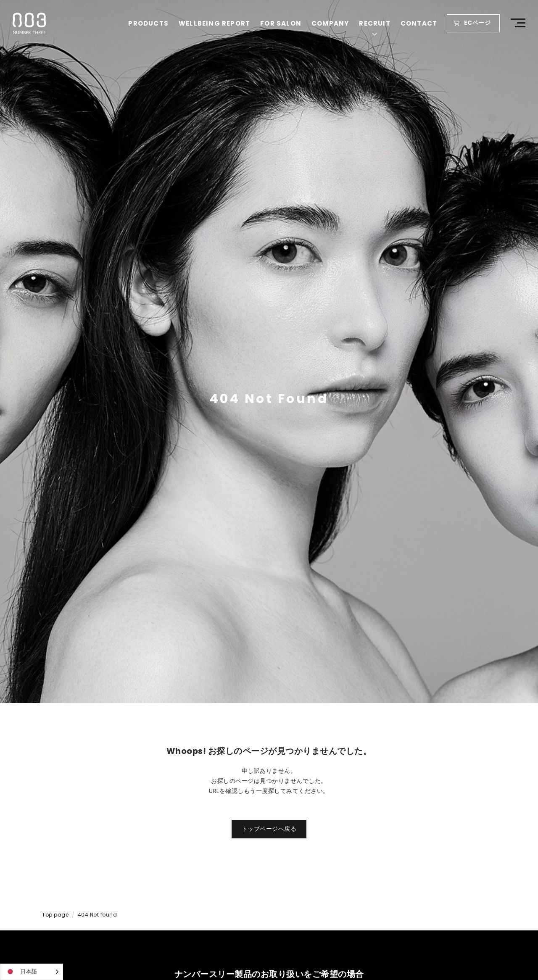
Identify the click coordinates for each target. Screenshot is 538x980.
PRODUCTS (150, 23)
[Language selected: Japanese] (32, 972)
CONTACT (420, 23)
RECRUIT (376, 23)
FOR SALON (282, 23)
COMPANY (331, 23)
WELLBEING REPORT (215, 23)
